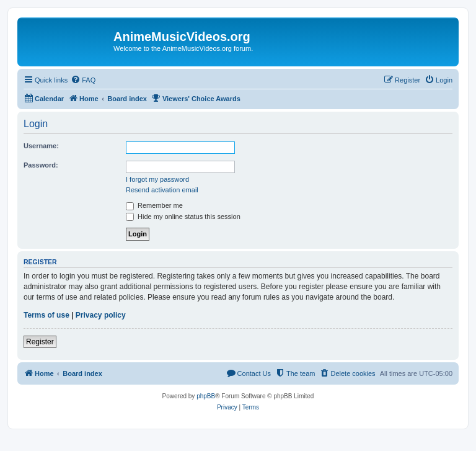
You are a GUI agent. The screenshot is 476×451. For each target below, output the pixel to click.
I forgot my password (157, 179)
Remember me (154, 205)
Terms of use (46, 315)
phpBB (206, 396)
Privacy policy (101, 315)
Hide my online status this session (183, 217)
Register (40, 342)
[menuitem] (83, 80)
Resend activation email (162, 190)
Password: (41, 165)
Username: (41, 146)
